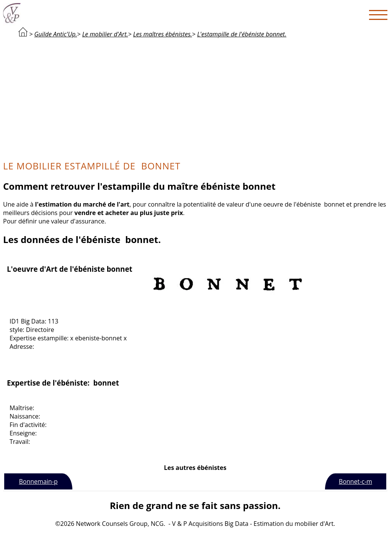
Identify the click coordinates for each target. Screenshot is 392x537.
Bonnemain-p (38, 481)
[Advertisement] (195, 98)
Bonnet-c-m (355, 481)
